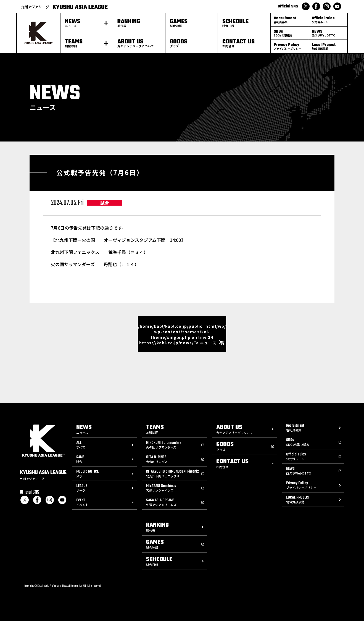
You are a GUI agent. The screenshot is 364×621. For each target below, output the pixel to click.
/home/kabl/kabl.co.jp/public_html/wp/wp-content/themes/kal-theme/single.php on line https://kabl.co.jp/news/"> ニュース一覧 (182, 334)
